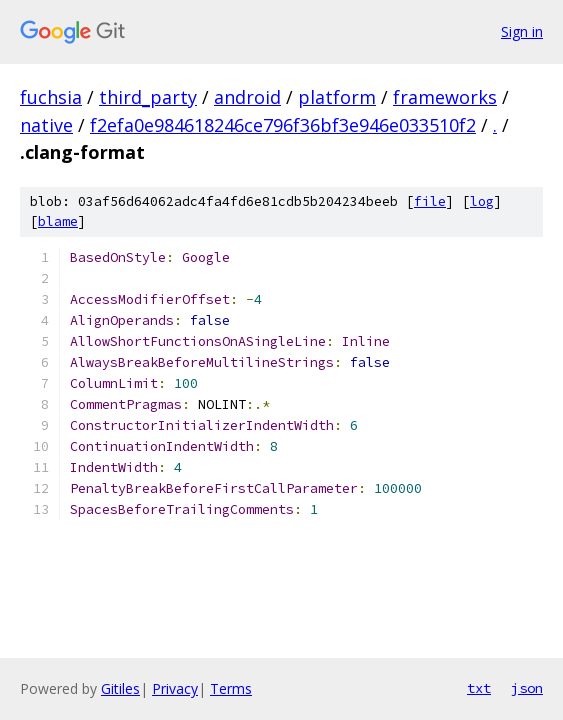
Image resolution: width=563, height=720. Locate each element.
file (430, 201)
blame (58, 221)
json (527, 688)
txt (479, 688)
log (482, 201)
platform (337, 97)
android (247, 97)
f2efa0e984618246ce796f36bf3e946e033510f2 (283, 125)
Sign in (522, 31)
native (46, 125)
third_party (148, 97)
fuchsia (51, 97)
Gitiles (120, 688)
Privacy (175, 688)
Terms (231, 688)
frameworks (445, 97)
